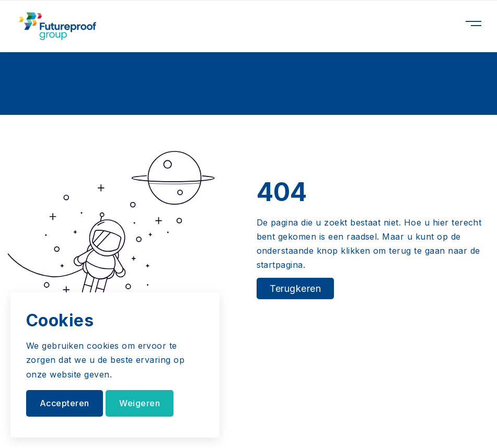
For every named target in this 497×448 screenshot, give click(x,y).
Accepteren (65, 403)
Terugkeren (296, 288)
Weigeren (140, 403)
